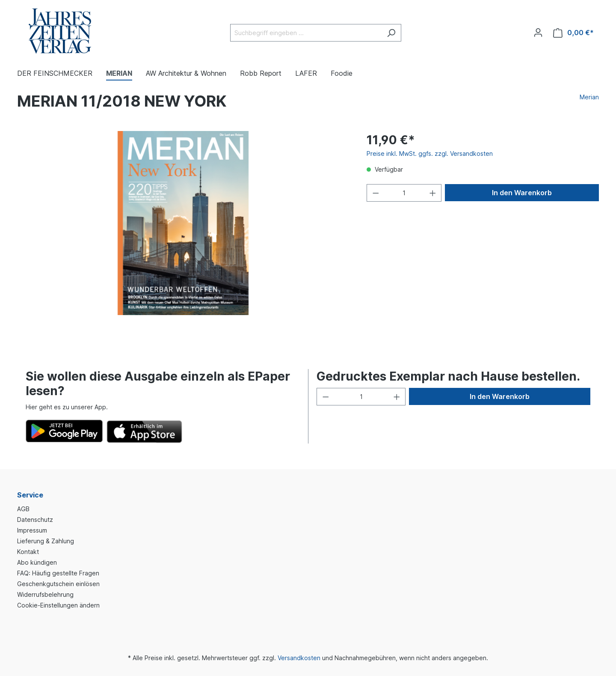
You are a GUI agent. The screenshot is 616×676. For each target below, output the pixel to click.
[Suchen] (391, 33)
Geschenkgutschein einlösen (58, 584)
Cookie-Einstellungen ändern (58, 605)
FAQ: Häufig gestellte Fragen (58, 573)
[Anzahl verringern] (376, 193)
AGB (23, 509)
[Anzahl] (404, 193)
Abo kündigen (37, 562)
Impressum (32, 530)
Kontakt (28, 552)
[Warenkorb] (573, 33)
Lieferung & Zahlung (46, 541)
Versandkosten (299, 658)
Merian (589, 97)
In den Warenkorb (522, 193)
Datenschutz (35, 520)
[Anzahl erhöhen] (433, 193)
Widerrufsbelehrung (45, 594)
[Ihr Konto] (538, 33)
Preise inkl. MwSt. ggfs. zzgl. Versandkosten (430, 153)
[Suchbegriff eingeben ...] (306, 33)
